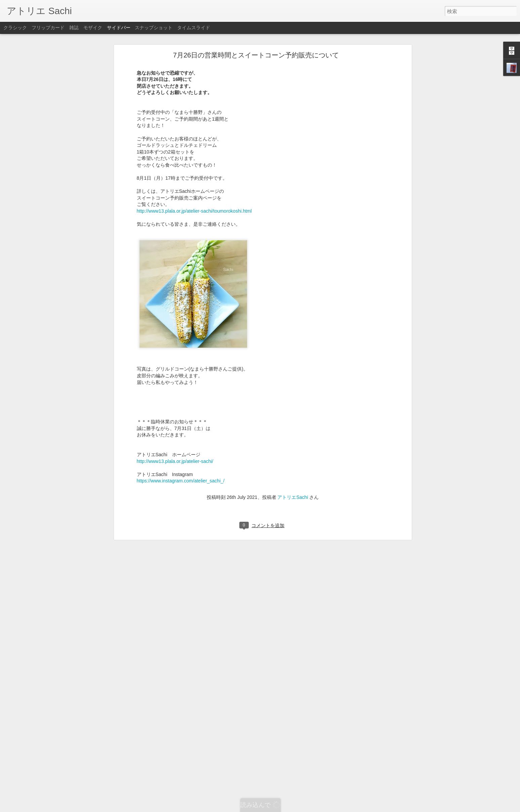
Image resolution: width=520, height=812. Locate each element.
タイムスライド (194, 28)
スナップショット (154, 28)
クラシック (15, 28)
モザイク (93, 28)
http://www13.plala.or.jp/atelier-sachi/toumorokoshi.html (194, 210)
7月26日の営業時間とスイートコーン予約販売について (256, 54)
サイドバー (119, 28)
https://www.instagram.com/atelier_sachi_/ (181, 480)
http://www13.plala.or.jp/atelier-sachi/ (175, 460)
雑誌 (74, 28)
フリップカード (48, 28)
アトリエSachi (293, 496)
